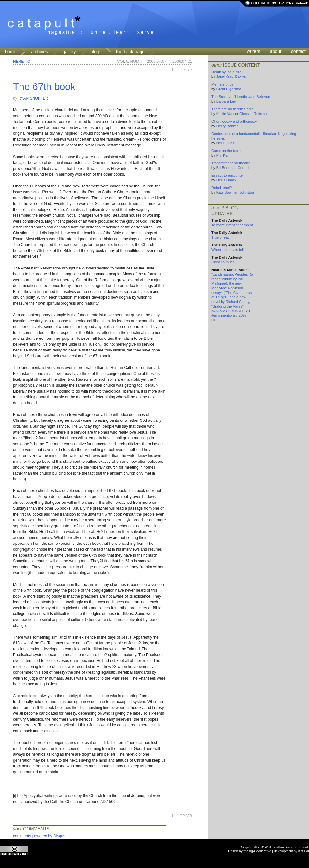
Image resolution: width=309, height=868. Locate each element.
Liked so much (223, 262)
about (276, 51)
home (11, 52)
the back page (130, 52)
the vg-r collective (257, 851)
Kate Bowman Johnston (235, 192)
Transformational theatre (231, 163)
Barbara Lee (226, 101)
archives (39, 52)
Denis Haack (226, 180)
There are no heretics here (233, 109)
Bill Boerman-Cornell (233, 168)
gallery (69, 52)
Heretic (22, 62)
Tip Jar (186, 70)
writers (254, 51)
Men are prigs (222, 84)
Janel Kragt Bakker (231, 76)
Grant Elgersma (229, 89)
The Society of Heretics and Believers (241, 97)
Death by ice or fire (226, 72)
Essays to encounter (228, 175)
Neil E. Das (225, 143)
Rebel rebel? (222, 188)
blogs (96, 52)
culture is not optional (291, 847)
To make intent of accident (232, 225)
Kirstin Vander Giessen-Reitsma (242, 114)
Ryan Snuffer (33, 98)
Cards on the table (226, 151)
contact (298, 51)
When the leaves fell (228, 250)
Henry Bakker (227, 126)
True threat (220, 237)
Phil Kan (223, 155)
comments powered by (39, 836)
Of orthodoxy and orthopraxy (234, 121)
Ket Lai (304, 851)
